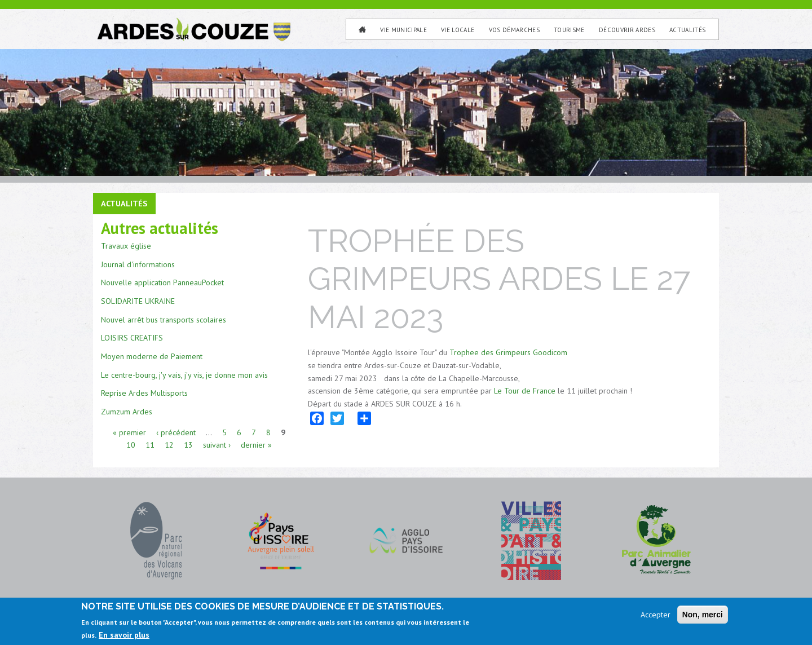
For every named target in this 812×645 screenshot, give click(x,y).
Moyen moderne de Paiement (152, 356)
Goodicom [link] (550, 352)
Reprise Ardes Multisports (144, 393)
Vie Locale (458, 30)
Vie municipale (403, 30)
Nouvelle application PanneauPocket (162, 282)
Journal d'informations (138, 264)
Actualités (687, 30)
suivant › (217, 445)
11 (150, 445)
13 (188, 445)
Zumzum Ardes (127, 412)
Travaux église (126, 246)
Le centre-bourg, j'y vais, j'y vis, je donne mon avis (184, 375)
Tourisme (569, 30)
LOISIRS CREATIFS (132, 338)
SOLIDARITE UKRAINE (138, 301)
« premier (129, 432)
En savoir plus (124, 635)
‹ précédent (176, 432)
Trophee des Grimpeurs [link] (490, 352)
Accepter (656, 615)
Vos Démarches (514, 30)
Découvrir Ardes (627, 30)
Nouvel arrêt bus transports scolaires (164, 320)
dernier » (256, 445)
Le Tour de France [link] (525, 391)
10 (131, 445)
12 (169, 445)
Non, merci (703, 615)
